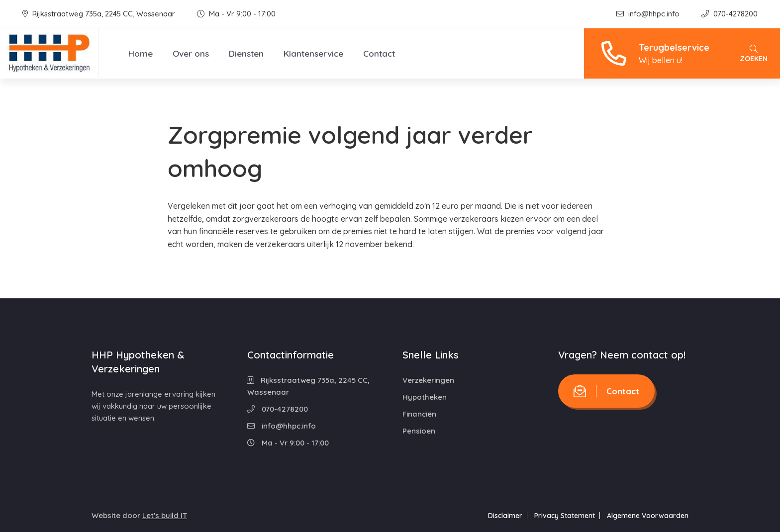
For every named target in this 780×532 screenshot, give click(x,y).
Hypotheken (425, 397)
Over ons (191, 53)
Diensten (246, 53)
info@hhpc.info (649, 14)
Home (141, 53)
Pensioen (419, 431)
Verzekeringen (428, 380)
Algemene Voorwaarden (648, 516)
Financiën (419, 414)
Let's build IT (165, 515)
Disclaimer (505, 516)
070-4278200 (730, 14)
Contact (379, 53)
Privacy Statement (565, 516)
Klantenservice (313, 53)
